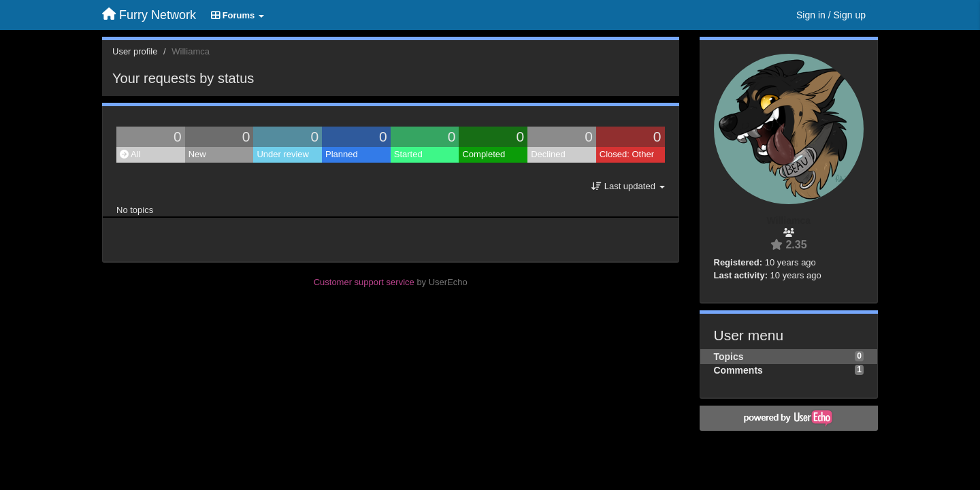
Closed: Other (627, 154)
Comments (738, 370)
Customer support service (364, 282)
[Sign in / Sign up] (831, 15)
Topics (729, 357)
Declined (548, 154)
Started (408, 154)
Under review (283, 154)
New (197, 154)
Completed (484, 154)
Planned (342, 154)
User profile (135, 51)
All (130, 154)
